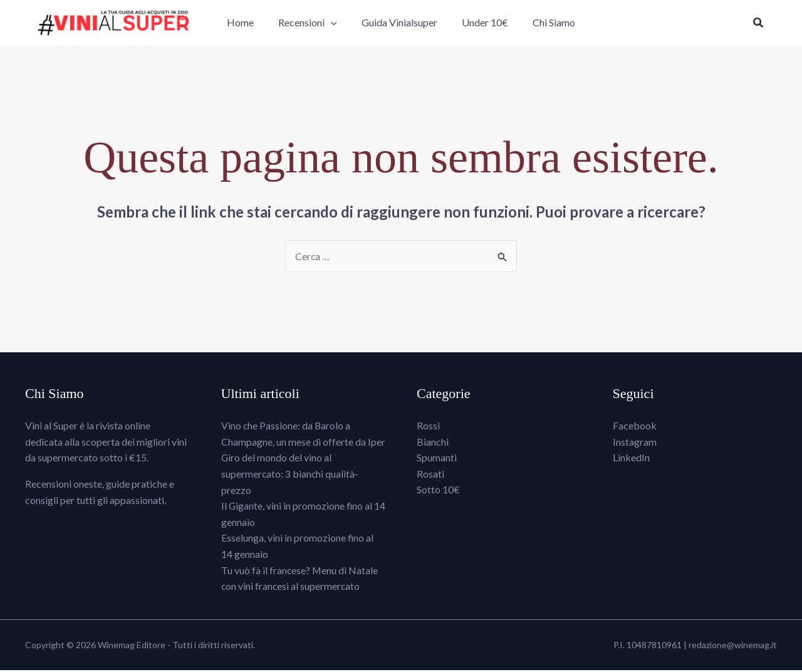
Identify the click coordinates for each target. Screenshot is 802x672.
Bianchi (433, 444)
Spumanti (437, 460)
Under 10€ (481, 24)
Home (249, 24)
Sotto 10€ (438, 492)
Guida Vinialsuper (399, 24)
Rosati (430, 475)
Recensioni (312, 24)
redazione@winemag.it (733, 647)
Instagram (635, 444)
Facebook (635, 428)
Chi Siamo (545, 24)
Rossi (428, 428)
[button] (335, 24)
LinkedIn (631, 460)
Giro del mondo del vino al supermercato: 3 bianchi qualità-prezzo (290, 476)
